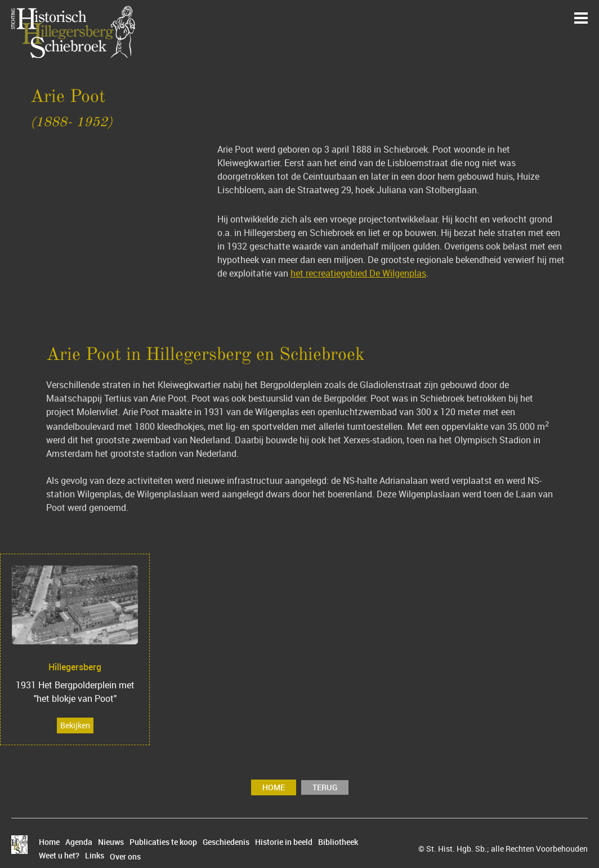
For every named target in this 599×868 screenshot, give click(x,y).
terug (325, 787)
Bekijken (75, 725)
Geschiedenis (226, 842)
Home (274, 787)
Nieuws (111, 842)
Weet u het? (59, 856)
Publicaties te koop (163, 842)
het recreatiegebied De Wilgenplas (358, 273)
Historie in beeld (284, 842)
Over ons (125, 857)
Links (95, 856)
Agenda (79, 842)
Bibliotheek (338, 842)
